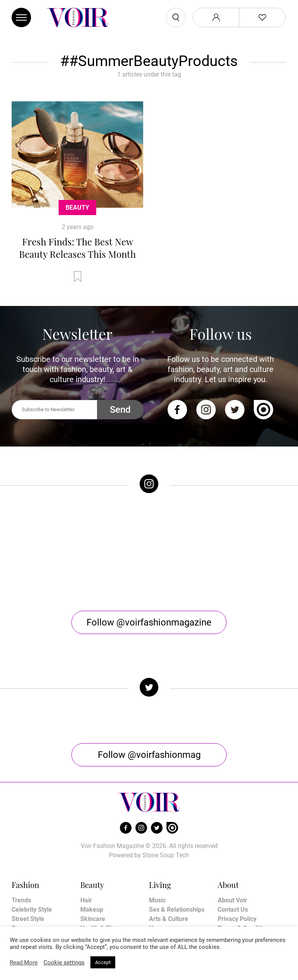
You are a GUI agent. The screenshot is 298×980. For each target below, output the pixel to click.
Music (157, 863)
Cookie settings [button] (64, 963)
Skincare (93, 881)
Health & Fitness (103, 891)
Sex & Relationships (177, 872)
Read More (24, 963)
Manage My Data (241, 909)
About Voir (232, 863)
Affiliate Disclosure (244, 900)
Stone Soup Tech (166, 818)
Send (120, 410)
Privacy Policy (237, 881)
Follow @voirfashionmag (149, 717)
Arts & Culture (169, 881)
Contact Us (233, 872)
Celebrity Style (32, 872)
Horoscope (164, 891)
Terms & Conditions (245, 891)
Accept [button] (103, 962)
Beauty (77, 208)
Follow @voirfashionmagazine (149, 585)
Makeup (92, 872)
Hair (86, 863)
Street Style (28, 881)
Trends (21, 863)
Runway (23, 891)
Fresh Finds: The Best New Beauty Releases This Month (77, 248)
